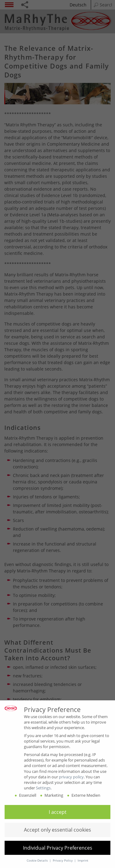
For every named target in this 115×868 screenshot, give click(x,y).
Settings (43, 788)
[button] (57, 812)
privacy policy (71, 777)
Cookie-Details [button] (38, 861)
